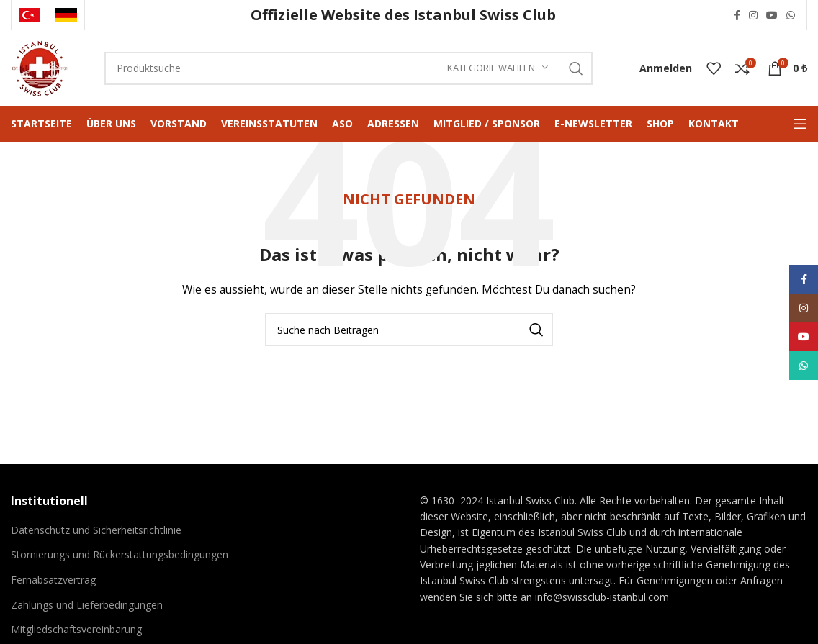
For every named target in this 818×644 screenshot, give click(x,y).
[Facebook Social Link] (737, 15)
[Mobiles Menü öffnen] (800, 124)
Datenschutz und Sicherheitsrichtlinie (96, 530)
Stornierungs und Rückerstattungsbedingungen (120, 554)
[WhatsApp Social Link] (791, 15)
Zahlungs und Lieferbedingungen (87, 605)
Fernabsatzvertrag (53, 580)
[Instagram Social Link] (753, 15)
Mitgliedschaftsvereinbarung (76, 629)
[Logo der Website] (40, 67)
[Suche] (349, 68)
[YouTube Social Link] (772, 15)
